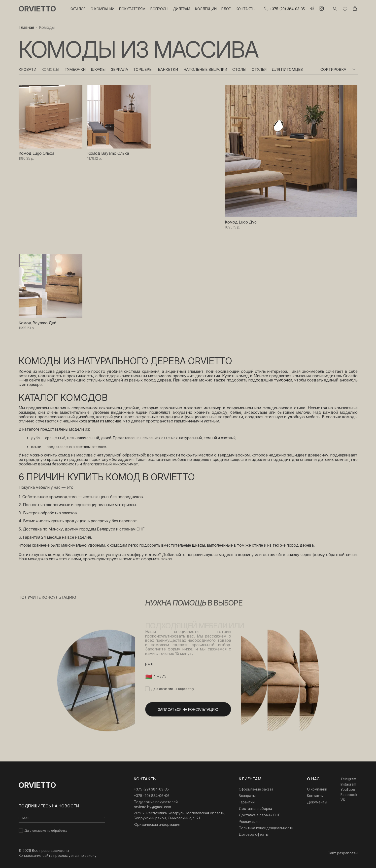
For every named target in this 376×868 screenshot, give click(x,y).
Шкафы (98, 69)
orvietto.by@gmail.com (152, 807)
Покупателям (132, 9)
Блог (226, 9)
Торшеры (143, 69)
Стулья (259, 69)
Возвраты (247, 796)
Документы (317, 802)
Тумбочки (75, 69)
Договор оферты (254, 834)
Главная (26, 27)
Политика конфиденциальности (266, 828)
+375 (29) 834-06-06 (152, 796)
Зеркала (120, 69)
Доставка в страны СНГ (259, 815)
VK (343, 800)
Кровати (27, 69)
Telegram (348, 779)
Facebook (349, 795)
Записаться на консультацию (188, 709)
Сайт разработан (343, 853)
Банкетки (168, 69)
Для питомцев (287, 69)
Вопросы (159, 9)
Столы (239, 69)
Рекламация (249, 821)
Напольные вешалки (205, 69)
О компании (103, 9)
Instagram (348, 784)
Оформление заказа (256, 789)
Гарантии (247, 802)
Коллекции (206, 9)
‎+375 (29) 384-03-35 (151, 789)
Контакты (246, 9)
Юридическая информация (157, 824)
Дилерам (182, 9)
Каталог (78, 9)
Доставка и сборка (255, 809)
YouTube (348, 789)
